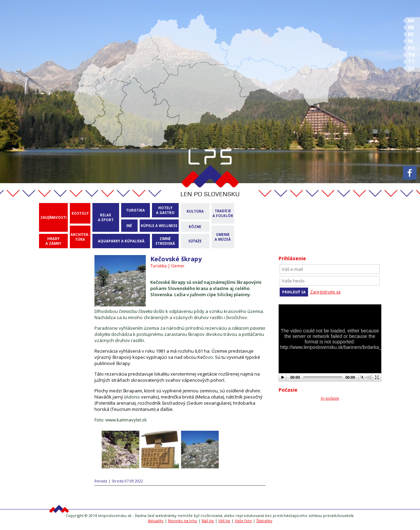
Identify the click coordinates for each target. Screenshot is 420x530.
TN (412, 55)
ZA (411, 68)
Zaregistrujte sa (325, 292)
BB (411, 27)
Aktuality (156, 521)
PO (411, 48)
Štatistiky (264, 521)
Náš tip (208, 521)
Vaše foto (243, 521)
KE (411, 34)
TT (411, 61)
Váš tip (224, 521)
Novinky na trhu (183, 521)
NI (411, 41)
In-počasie (330, 398)
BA (411, 20)
